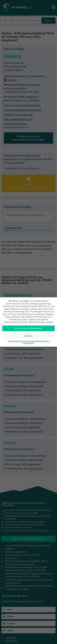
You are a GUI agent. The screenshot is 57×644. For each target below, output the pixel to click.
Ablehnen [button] (28, 336)
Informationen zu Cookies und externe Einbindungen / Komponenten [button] (29, 342)
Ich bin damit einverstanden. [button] (29, 328)
